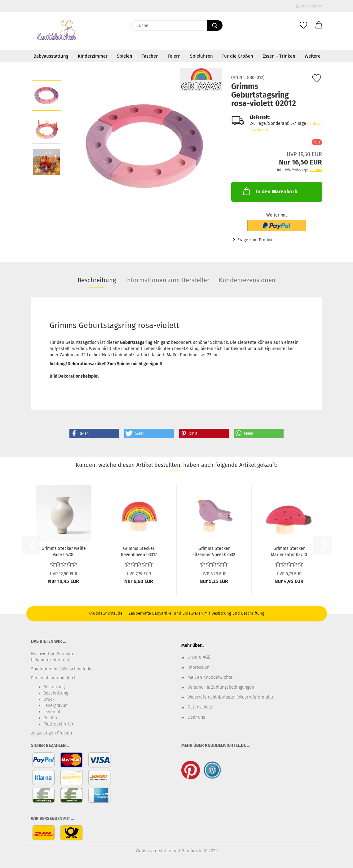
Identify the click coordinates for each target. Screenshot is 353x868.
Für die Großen (238, 56)
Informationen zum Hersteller (167, 280)
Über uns (196, 717)
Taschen (150, 56)
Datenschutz (200, 707)
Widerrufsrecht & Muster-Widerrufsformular (230, 697)
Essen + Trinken (279, 56)
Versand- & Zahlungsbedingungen (221, 687)
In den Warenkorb (270, 191)
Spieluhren (201, 56)
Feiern (174, 56)
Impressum (199, 667)
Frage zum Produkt (256, 240)
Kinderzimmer (93, 56)
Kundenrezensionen (247, 280)
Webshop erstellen (154, 851)
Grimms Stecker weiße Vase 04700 (64, 551)
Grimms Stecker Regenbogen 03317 (139, 551)
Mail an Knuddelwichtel (211, 677)
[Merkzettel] (303, 25)
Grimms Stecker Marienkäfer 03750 (289, 551)
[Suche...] (215, 25)
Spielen (125, 56)
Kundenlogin (309, 6)
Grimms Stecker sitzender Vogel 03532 (214, 551)
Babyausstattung (51, 56)
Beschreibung (97, 280)
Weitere (313, 56)
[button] (319, 25)
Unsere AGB (199, 657)
